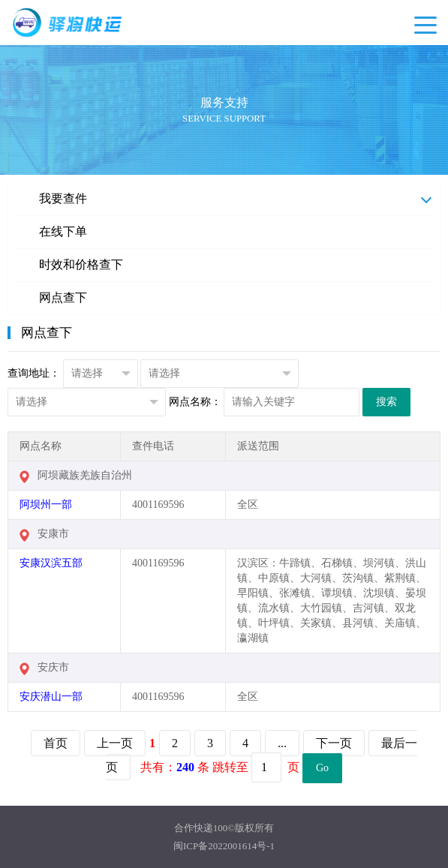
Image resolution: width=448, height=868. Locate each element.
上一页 (115, 743)
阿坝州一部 (46, 505)
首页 (56, 743)
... (282, 743)
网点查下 (63, 297)
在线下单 (63, 231)
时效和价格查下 (81, 264)
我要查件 (63, 198)
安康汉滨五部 (51, 563)
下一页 (334, 743)
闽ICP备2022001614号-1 (224, 846)
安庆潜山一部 (51, 697)
